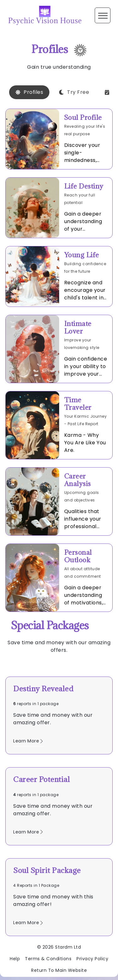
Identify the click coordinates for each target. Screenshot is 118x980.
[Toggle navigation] (103, 15)
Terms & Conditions (48, 959)
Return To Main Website (59, 970)
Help (15, 959)
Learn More (29, 741)
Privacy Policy (92, 959)
